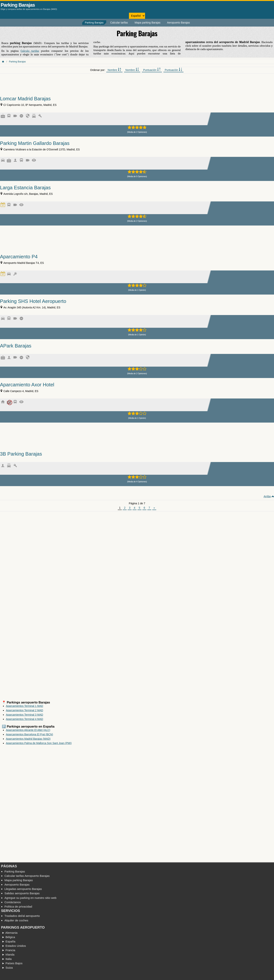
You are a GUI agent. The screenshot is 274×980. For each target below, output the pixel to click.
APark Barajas (16, 346)
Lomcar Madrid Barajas (25, 99)
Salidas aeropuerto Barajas (22, 893)
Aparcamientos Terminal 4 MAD (25, 719)
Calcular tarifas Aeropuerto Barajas (27, 876)
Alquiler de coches (16, 920)
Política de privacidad (18, 907)
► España (9, 941)
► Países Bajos (12, 963)
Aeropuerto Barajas (178, 23)
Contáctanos (12, 902)
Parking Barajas (18, 5)
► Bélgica (8, 937)
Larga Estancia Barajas (25, 188)
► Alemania (10, 933)
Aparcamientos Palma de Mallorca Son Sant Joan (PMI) (39, 743)
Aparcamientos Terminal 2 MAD (25, 710)
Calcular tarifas (119, 23)
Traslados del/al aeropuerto (22, 916)
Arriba (267, 496)
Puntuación (152, 70)
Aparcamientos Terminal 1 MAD (25, 706)
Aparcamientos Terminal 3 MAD (25, 715)
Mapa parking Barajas (148, 23)
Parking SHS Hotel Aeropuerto (33, 301)
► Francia (8, 950)
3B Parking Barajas (21, 454)
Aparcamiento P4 (19, 257)
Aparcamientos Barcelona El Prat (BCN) (29, 734)
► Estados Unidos (14, 946)
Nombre (114, 70)
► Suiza (7, 968)
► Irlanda (8, 954)
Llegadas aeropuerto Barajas (23, 889)
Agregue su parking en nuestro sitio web (30, 898)
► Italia (7, 959)
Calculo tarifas (30, 51)
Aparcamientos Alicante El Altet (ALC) (28, 730)
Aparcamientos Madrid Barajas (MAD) (28, 739)
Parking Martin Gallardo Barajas (35, 143)
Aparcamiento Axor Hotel (27, 385)
